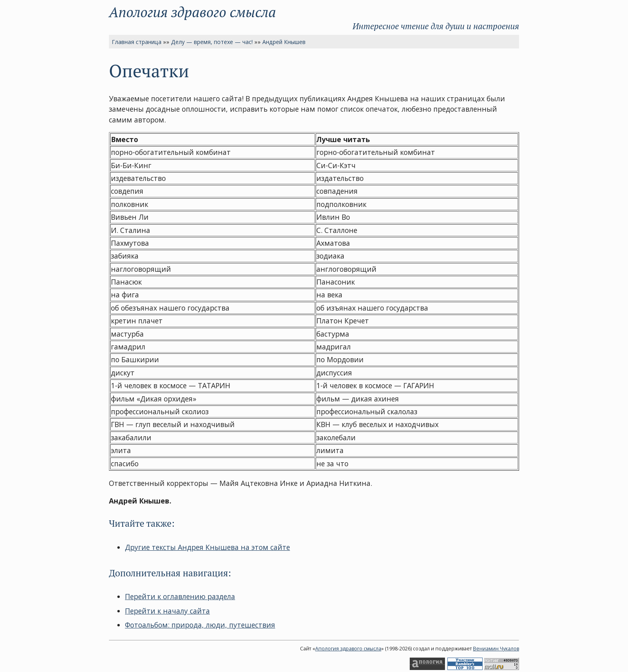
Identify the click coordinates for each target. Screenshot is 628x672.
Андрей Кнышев (284, 42)
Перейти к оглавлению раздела (180, 596)
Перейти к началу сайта (167, 611)
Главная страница (137, 42)
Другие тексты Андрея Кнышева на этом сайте (207, 547)
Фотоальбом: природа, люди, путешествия (200, 625)
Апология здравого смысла (192, 12)
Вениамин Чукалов (496, 649)
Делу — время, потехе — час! (212, 42)
